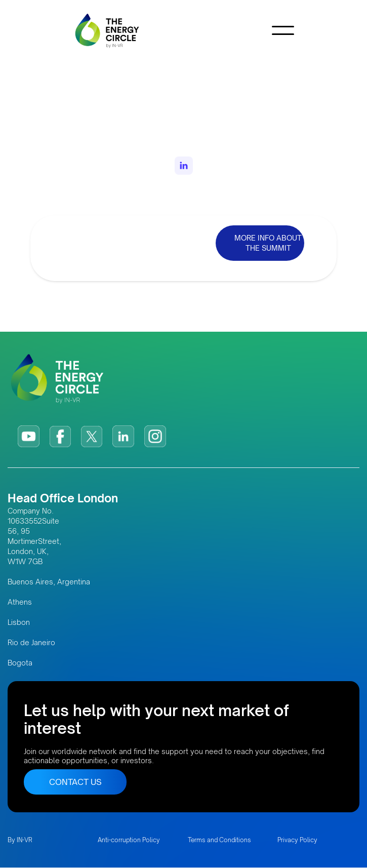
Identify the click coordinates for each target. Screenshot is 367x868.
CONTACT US (75, 782)
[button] (283, 30)
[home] (112, 31)
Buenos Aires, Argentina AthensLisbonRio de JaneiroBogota (49, 622)
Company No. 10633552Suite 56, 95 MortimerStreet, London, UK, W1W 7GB (34, 536)
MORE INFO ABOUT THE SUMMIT (268, 243)
